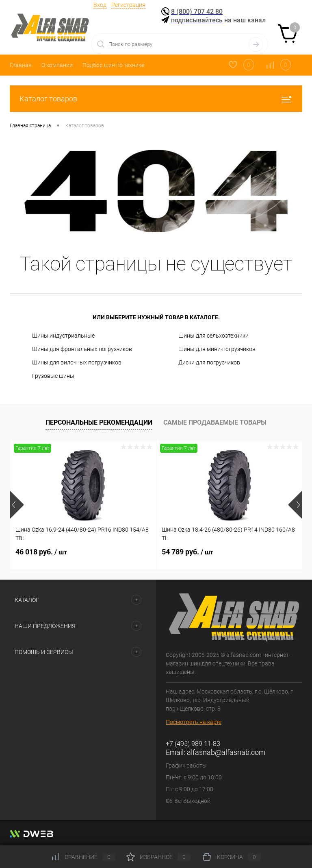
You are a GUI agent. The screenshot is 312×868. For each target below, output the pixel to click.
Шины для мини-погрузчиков (217, 349)
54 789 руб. (187, 552)
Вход (100, 5)
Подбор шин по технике (113, 65)
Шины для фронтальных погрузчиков (82, 349)
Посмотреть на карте (194, 722)
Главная (21, 65)
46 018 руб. (41, 552)
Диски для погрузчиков (209, 362)
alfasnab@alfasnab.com (226, 752)
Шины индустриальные (63, 336)
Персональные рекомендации (99, 422)
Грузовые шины (53, 376)
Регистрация (128, 5)
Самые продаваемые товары (215, 422)
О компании (57, 65)
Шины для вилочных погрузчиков (77, 362)
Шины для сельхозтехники (213, 336)
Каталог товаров (156, 99)
